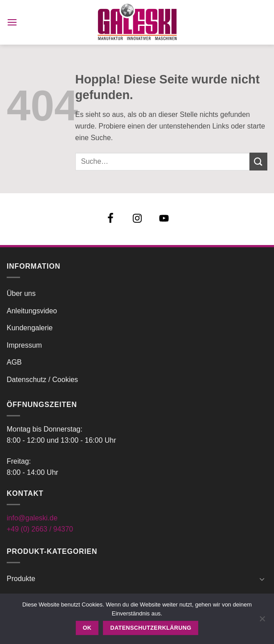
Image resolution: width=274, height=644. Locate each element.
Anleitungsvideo (32, 311)
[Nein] (262, 621)
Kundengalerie (30, 328)
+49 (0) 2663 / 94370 (40, 529)
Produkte (21, 579)
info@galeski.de (32, 518)
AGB (14, 362)
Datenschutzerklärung (151, 628)
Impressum (24, 345)
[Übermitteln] (258, 161)
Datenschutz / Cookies (42, 380)
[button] (12, 22)
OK (87, 628)
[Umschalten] (262, 579)
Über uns (21, 293)
